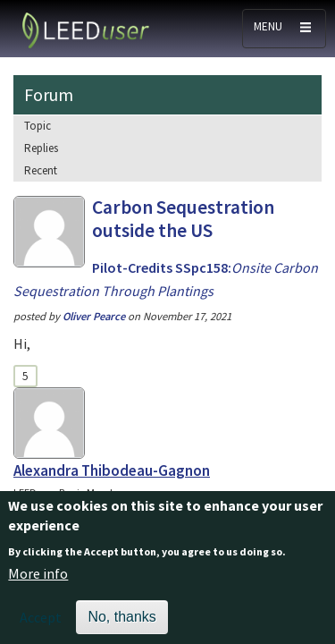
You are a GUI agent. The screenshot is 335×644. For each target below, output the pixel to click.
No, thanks (121, 626)
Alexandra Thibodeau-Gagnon (112, 470)
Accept (41, 626)
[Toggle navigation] (284, 29)
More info (38, 583)
